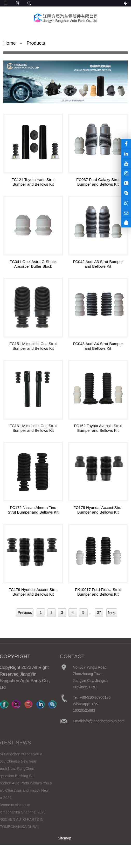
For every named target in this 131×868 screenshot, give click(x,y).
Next (112, 613)
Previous (25, 613)
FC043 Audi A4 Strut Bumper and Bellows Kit (98, 346)
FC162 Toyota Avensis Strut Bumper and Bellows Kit (98, 428)
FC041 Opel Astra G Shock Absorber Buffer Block (33, 264)
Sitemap (64, 838)
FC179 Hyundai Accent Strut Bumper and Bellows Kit (33, 592)
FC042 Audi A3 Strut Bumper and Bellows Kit (98, 264)
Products (36, 43)
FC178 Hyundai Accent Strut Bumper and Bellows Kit (98, 510)
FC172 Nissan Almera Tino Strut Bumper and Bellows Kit (33, 510)
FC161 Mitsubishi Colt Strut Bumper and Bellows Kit (33, 428)
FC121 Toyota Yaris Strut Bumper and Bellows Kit (33, 182)
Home (10, 43)
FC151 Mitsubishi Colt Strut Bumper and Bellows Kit (33, 346)
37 (99, 613)
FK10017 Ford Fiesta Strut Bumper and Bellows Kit (98, 592)
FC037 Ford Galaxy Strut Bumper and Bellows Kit (98, 182)
